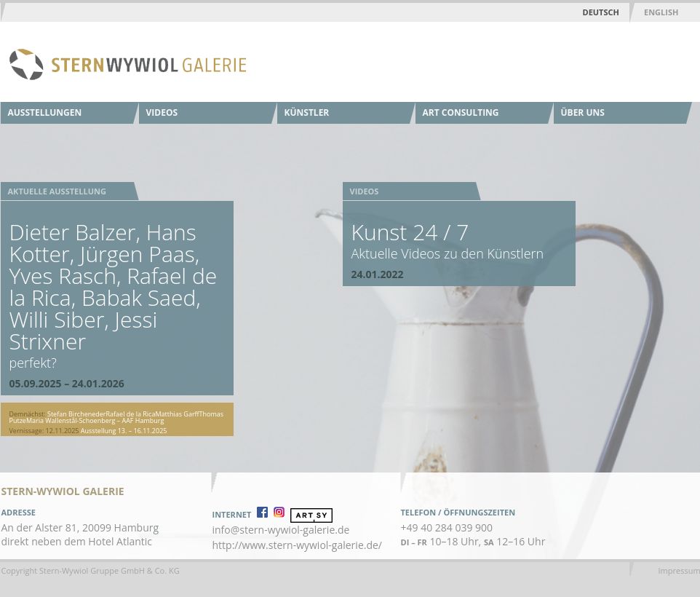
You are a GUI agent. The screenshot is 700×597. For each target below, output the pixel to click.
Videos (162, 112)
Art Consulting (461, 112)
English (661, 12)
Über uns (583, 112)
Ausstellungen (45, 112)
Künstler (307, 112)
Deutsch (601, 12)
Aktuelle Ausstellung (57, 191)
